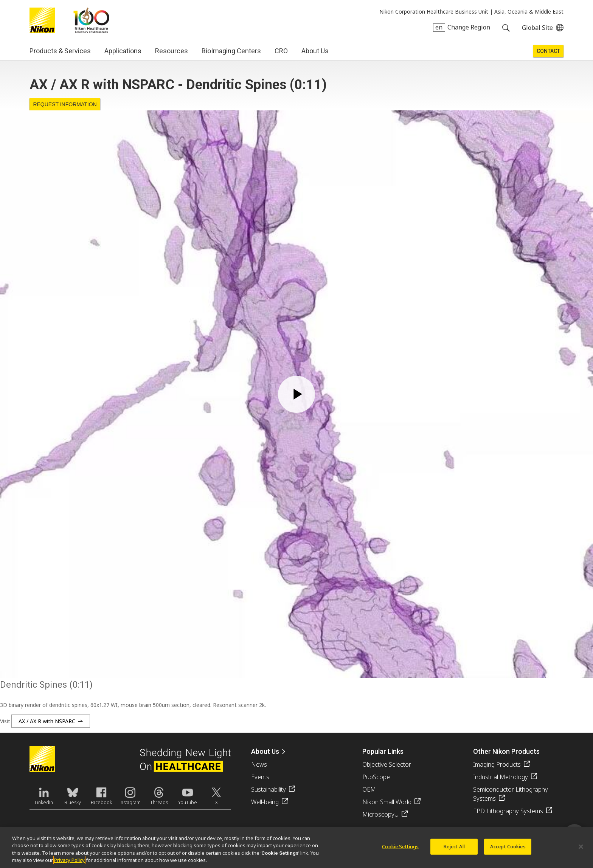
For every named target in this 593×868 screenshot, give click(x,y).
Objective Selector (387, 764)
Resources (172, 51)
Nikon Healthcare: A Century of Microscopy (91, 20)
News (259, 764)
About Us (315, 51)
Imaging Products (497, 764)
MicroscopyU (380, 814)
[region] (296, 848)
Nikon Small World (387, 802)
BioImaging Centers (231, 51)
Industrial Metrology (501, 777)
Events (260, 777)
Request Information (65, 104)
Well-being (265, 802)
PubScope (376, 777)
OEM (369, 789)
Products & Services (60, 51)
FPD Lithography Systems (508, 811)
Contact (548, 51)
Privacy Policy (69, 860)
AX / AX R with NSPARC (47, 721)
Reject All (454, 846)
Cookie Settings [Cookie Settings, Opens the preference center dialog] (400, 846)
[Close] (581, 846)
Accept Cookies (508, 846)
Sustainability (269, 789)
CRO (281, 51)
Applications (123, 51)
